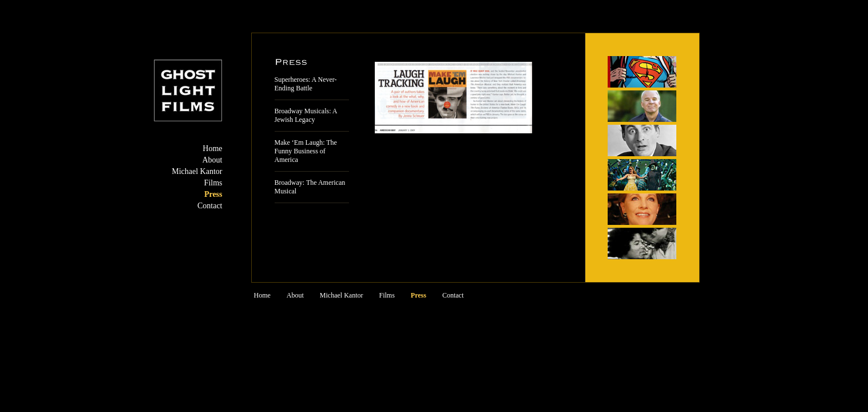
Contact (210, 206)
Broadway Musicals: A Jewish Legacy (306, 115)
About (213, 160)
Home (212, 148)
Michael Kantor (197, 171)
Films (213, 183)
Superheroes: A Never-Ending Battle (306, 84)
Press (213, 194)
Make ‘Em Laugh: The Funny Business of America (306, 151)
